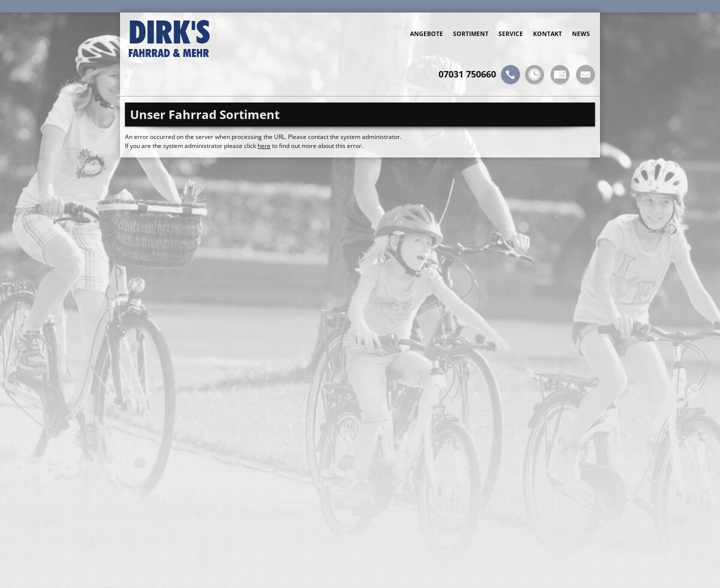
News (581, 34)
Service (511, 34)
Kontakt (547, 34)
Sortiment (471, 34)
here (264, 146)
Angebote (426, 34)
